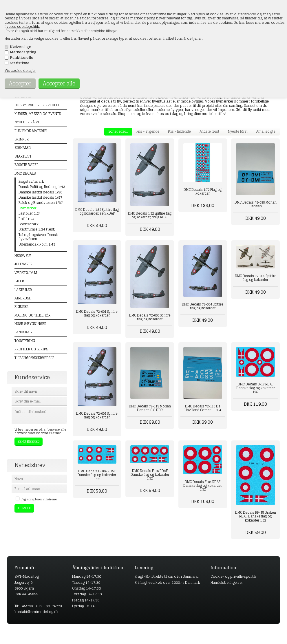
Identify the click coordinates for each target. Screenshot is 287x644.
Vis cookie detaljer (20, 71)
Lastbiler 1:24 (30, 213)
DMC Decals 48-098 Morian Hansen (256, 204)
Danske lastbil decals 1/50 (40, 192)
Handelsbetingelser (227, 582)
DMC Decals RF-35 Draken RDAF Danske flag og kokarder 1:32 (256, 516)
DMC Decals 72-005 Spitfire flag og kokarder (256, 278)
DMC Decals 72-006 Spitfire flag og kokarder (97, 415)
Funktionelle (22, 58)
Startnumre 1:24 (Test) (37, 229)
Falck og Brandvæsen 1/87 (41, 203)
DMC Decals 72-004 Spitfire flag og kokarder (203, 306)
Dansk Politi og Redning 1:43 (42, 187)
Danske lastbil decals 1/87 (40, 197)
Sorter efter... (118, 131)
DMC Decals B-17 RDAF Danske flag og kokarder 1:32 (256, 388)
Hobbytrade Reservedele (37, 105)
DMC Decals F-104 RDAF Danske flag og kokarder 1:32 (97, 475)
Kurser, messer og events (38, 114)
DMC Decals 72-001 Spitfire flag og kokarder (97, 313)
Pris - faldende (179, 131)
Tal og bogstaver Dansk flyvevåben (38, 237)
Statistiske (20, 63)
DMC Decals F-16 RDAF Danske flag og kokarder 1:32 (150, 475)
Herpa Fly (23, 256)
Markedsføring (23, 52)
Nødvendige (21, 47)
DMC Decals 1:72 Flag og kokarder (203, 192)
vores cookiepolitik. (23, 26)
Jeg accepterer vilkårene (39, 499)
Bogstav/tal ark (31, 182)
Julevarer (23, 264)
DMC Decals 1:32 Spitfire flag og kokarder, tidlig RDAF (150, 215)
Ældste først (209, 131)
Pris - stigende (148, 131)
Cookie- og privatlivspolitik (233, 576)
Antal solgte (266, 131)
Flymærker (28, 208)
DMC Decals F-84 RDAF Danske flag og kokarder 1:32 (203, 486)
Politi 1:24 (26, 219)
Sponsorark (29, 224)
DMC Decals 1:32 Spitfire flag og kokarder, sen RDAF (97, 212)
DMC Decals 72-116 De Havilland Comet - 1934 (203, 408)
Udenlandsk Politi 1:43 (37, 244)
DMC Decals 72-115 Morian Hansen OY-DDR (150, 408)
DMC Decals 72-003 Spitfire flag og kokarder (150, 317)
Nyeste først (238, 131)
